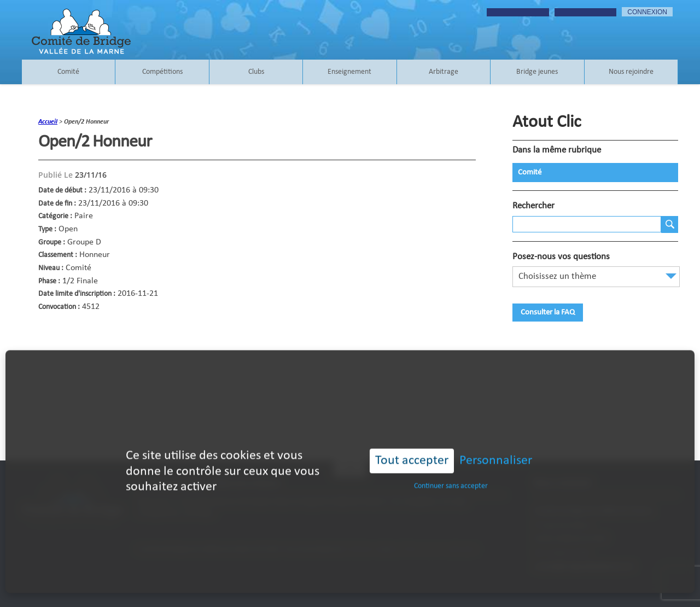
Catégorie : (55, 216)
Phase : (49, 281)
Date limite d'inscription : (77, 294)
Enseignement (349, 72)
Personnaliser (496, 450)
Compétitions (162, 72)
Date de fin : (57, 204)
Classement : (58, 255)
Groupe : (52, 243)
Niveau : (51, 268)
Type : (47, 229)
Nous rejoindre (631, 72)
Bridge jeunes (537, 72)
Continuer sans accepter (451, 475)
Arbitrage (444, 72)
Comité (68, 72)
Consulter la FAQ (548, 313)
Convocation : (59, 307)
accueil (48, 122)
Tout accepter (412, 450)
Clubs (256, 72)
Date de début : (62, 191)
